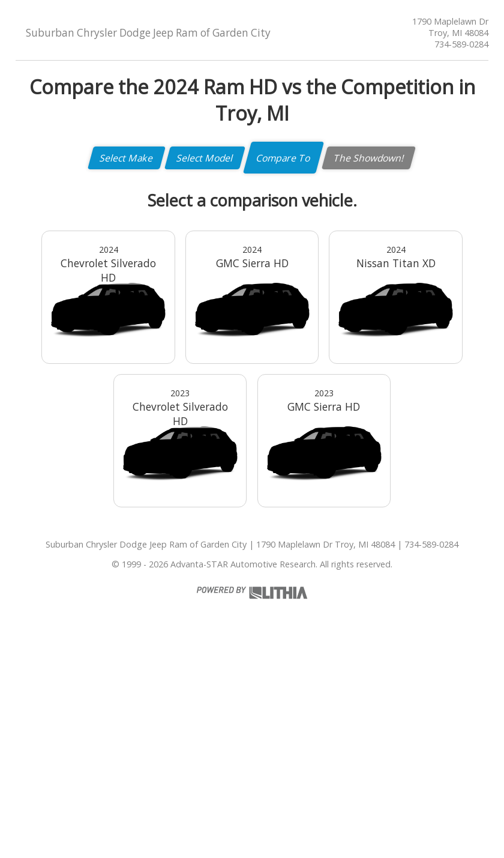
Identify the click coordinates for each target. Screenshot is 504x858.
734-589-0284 (461, 44)
